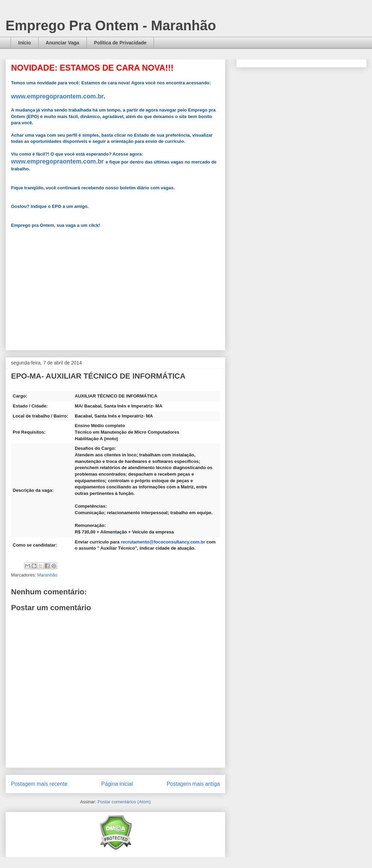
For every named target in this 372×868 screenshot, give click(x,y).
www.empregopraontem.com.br (57, 96)
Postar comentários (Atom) (124, 802)
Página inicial (117, 784)
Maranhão (47, 575)
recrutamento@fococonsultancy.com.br (163, 542)
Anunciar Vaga (63, 43)
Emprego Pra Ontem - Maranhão (111, 25)
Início (25, 43)
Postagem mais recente (39, 784)
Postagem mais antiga (193, 784)
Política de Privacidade (120, 43)
